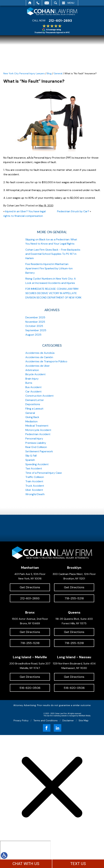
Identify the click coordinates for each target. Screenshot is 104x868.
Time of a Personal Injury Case (44, 473)
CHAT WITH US (26, 864)
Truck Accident (35, 486)
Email (47, 3)
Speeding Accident (37, 464)
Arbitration (32, 370)
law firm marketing (54, 716)
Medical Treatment (37, 426)
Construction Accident (39, 396)
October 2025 (34, 326)
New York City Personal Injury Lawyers (24, 73)
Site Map (84, 720)
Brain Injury (32, 379)
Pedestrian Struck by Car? (73, 211)
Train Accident (34, 481)
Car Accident (33, 392)
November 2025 (35, 322)
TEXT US (78, 864)
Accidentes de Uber (38, 366)
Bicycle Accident (35, 374)
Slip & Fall (31, 456)
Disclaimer (68, 720)
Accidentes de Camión (39, 357)
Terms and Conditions (45, 720)
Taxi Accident (34, 468)
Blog (49, 73)
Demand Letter (35, 400)
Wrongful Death (35, 494)
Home (30, 3)
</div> (25, 854)
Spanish (30, 460)
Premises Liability (36, 443)
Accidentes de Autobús (40, 353)
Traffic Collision (35, 477)
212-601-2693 (60, 21)
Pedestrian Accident (38, 434)
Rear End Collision (36, 447)
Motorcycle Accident (38, 430)
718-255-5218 (74, 598)
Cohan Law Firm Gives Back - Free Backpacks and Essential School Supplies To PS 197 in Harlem (53, 254)
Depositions (33, 404)
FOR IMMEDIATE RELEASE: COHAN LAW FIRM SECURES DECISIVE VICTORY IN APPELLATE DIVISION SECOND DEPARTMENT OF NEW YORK (53, 293)
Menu (71, 3)
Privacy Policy (21, 720)
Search (56, 3)
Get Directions (30, 587)
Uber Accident (34, 490)
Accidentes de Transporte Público (46, 361)
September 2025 (36, 330)
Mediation (31, 421)
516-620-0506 (30, 688)
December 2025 (35, 317)
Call (38, 3)
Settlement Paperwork (39, 451)
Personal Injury (34, 439)
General (58, 73)
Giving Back (32, 417)
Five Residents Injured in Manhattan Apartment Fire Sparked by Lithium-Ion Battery (49, 268)
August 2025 (33, 335)
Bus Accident (33, 387)
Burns (29, 383)
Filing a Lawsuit (34, 409)
